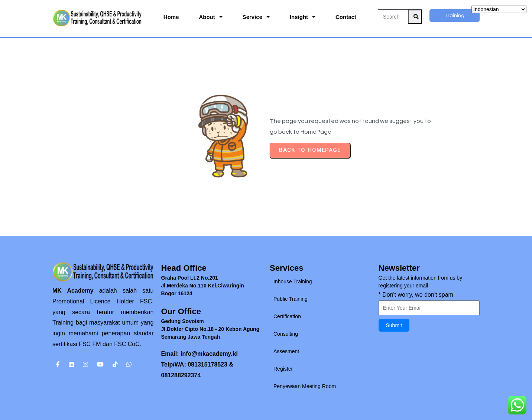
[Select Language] (499, 9)
